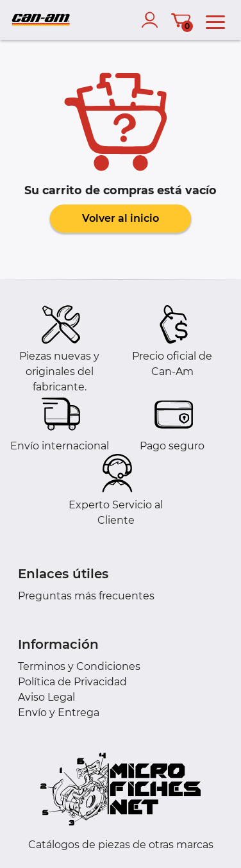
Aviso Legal (46, 697)
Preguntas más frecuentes (86, 596)
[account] (153, 20)
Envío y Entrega (59, 713)
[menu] (215, 20)
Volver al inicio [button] (120, 218)
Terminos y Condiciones (79, 666)
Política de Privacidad (72, 682)
